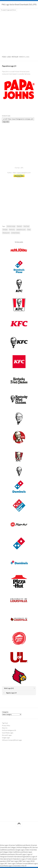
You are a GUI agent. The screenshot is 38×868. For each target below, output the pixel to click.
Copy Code (6, 122)
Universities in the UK (20, 866)
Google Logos (6, 738)
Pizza (29, 230)
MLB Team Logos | (13, 861)
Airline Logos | (5, 845)
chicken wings (11, 226)
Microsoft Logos (7, 735)
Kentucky (12, 230)
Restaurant (6, 233)
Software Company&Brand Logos (12, 740)
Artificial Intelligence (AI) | (25, 847)
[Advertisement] (19, 33)
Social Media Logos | (6, 866)
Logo (9, 57)
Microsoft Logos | (21, 854)
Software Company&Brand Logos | (27, 864)
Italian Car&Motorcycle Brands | (19, 852)
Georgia (5, 230)
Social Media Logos (8, 733)
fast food (26, 226)
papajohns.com (21, 230)
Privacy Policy (6, 726)
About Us (5, 728)
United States (15, 233)
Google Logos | (20, 850)
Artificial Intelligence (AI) (9, 730)
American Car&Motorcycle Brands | (20, 845)
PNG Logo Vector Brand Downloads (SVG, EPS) (19, 5)
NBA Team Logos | (25, 861)
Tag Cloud (5, 723)
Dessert (19, 226)
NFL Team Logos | (11, 864)
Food (4, 57)
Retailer (15, 57)
